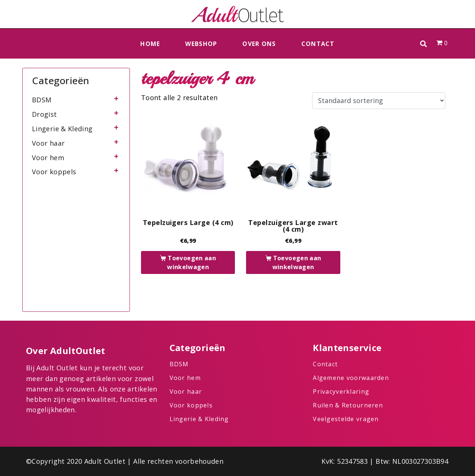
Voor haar (48, 143)
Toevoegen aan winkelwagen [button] (191, 262)
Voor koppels (54, 172)
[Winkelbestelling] (379, 101)
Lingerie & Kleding (62, 129)
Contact (318, 44)
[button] (424, 44)
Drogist (45, 114)
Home (150, 44)
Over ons (259, 44)
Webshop (201, 44)
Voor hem (48, 158)
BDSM (42, 100)
